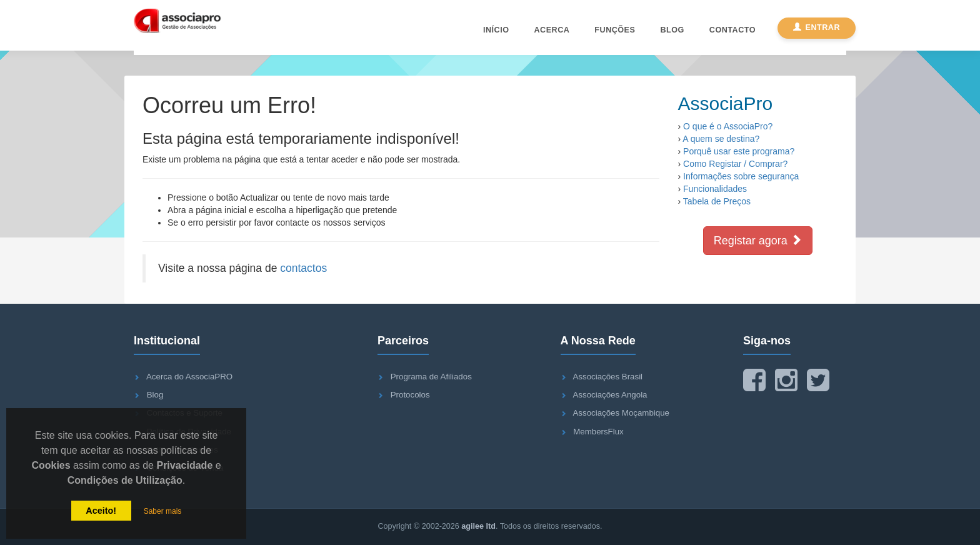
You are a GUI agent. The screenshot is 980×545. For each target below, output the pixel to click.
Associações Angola (610, 395)
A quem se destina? (721, 139)
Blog (672, 30)
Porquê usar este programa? (739, 151)
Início (496, 30)
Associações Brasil (607, 377)
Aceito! (101, 511)
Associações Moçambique (621, 413)
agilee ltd (478, 526)
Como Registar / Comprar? (735, 164)
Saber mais (163, 511)
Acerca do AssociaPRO (189, 377)
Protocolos (410, 395)
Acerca (552, 30)
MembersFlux (598, 432)
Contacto (732, 30)
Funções (615, 30)
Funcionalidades (715, 189)
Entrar (817, 27)
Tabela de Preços (717, 201)
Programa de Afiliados (431, 377)
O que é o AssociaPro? (728, 126)
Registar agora (758, 240)
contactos (303, 268)
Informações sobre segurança (741, 176)
